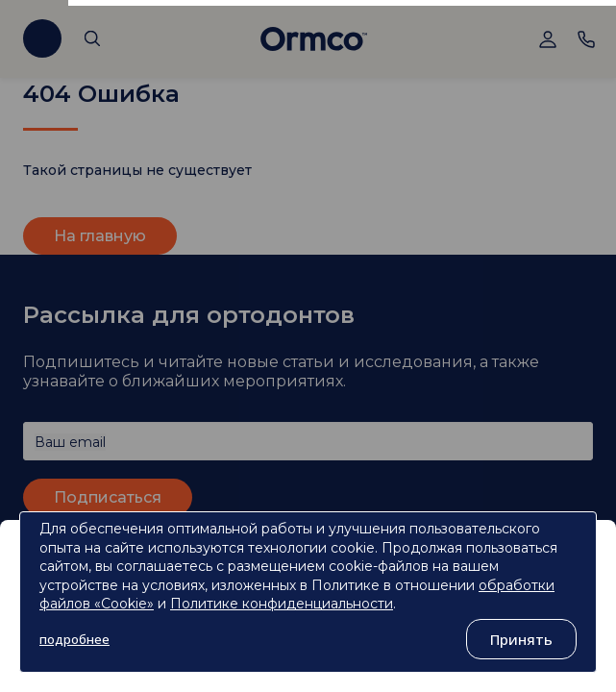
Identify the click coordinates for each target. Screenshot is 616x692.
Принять (521, 639)
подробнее (74, 639)
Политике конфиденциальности (282, 604)
